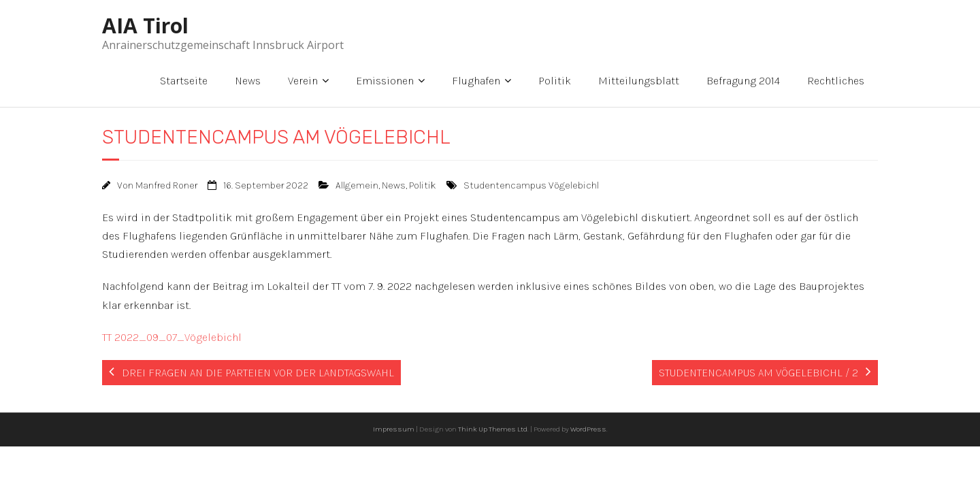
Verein (303, 81)
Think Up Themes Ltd (493, 429)
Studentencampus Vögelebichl (531, 185)
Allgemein (357, 185)
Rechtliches (836, 81)
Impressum (394, 429)
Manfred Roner (166, 185)
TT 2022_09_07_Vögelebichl (172, 337)
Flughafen (476, 81)
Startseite (184, 81)
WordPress (588, 429)
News (248, 81)
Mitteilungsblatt (639, 81)
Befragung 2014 (743, 81)
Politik (555, 81)
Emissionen (385, 81)
